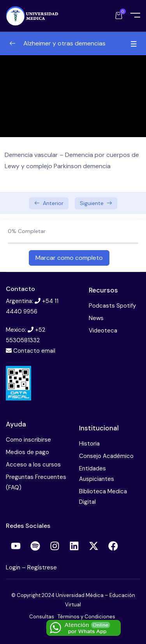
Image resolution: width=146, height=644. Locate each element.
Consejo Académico (106, 456)
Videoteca (103, 331)
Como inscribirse (28, 440)
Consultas (42, 617)
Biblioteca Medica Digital (103, 497)
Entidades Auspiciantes (97, 474)
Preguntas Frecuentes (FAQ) (36, 482)
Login (14, 567)
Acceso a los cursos (33, 465)
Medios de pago (27, 452)
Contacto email (34, 351)
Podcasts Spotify (112, 306)
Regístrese (42, 567)
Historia (89, 444)
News (96, 318)
